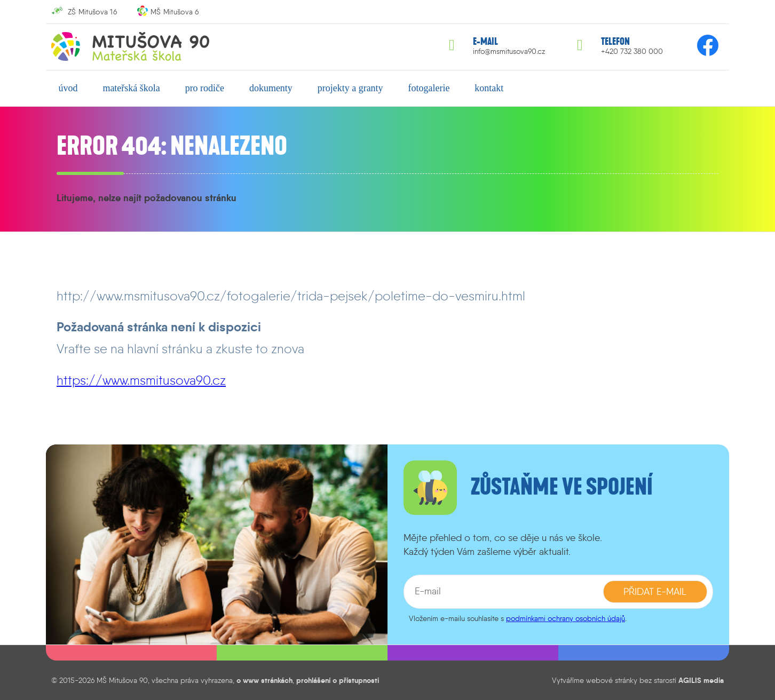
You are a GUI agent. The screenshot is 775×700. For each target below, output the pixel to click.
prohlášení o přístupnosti (338, 680)
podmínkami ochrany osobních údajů (566, 618)
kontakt (489, 88)
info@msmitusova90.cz (509, 51)
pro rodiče (205, 88)
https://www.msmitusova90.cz (141, 380)
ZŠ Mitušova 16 (92, 12)
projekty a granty (350, 88)
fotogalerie (429, 88)
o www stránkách (264, 680)
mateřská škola (131, 88)
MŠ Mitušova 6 (175, 12)
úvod (68, 88)
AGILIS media (701, 680)
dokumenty (271, 88)
